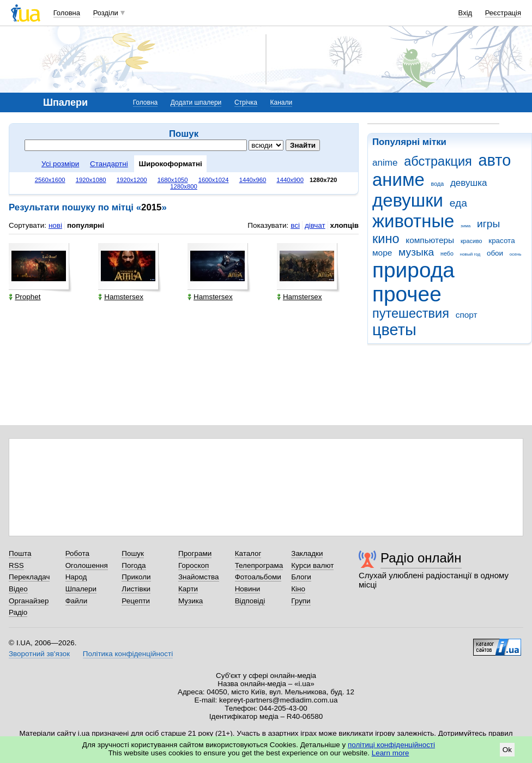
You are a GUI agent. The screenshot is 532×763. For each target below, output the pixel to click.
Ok (507, 750)
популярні (86, 225)
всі (295, 225)
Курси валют (312, 565)
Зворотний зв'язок (39, 654)
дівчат (315, 225)
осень (516, 254)
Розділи (106, 13)
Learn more (391, 753)
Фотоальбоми (258, 577)
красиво (471, 241)
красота (501, 241)
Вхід (465, 13)
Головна (67, 13)
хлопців (344, 225)
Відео (18, 589)
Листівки (136, 589)
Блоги (301, 577)
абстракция (438, 161)
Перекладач (29, 577)
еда (458, 203)
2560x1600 (50, 180)
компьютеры (430, 240)
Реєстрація (503, 13)
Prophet (25, 297)
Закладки (307, 553)
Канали (282, 102)
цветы (394, 330)
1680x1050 (173, 180)
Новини (248, 589)
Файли (77, 601)
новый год (470, 254)
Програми (195, 553)
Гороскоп (194, 565)
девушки (408, 200)
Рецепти (136, 601)
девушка (469, 183)
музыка (416, 252)
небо (447, 253)
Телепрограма (259, 565)
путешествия (411, 313)
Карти (188, 589)
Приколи (136, 577)
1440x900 (290, 180)
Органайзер (29, 601)
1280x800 (184, 186)
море (382, 253)
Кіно (298, 589)
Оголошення (87, 565)
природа (413, 270)
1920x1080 (91, 180)
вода (438, 184)
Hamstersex (121, 297)
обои (495, 253)
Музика (191, 601)
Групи (301, 601)
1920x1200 (132, 180)
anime (385, 163)
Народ (76, 577)
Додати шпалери (196, 102)
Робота (77, 553)
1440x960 (253, 180)
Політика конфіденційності (128, 654)
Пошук (133, 553)
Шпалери (81, 589)
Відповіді (250, 601)
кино (386, 239)
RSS (16, 565)
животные (413, 221)
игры (488, 224)
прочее (407, 294)
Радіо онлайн (421, 558)
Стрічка (246, 102)
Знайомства (199, 577)
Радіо (18, 612)
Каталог (248, 553)
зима (465, 226)
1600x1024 (214, 180)
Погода (134, 565)
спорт (467, 315)
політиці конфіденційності (391, 745)
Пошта (20, 553)
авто (495, 160)
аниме (398, 180)
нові (55, 225)
